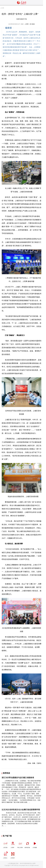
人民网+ (13, 844)
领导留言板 (27, 844)
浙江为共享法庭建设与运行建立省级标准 (18, 778)
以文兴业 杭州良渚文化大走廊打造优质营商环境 (21, 810)
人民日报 (5, 844)
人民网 (2, 8)
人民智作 (13, 855)
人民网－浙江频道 (30, 24)
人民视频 (35, 844)
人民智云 (5, 855)
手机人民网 (20, 844)
